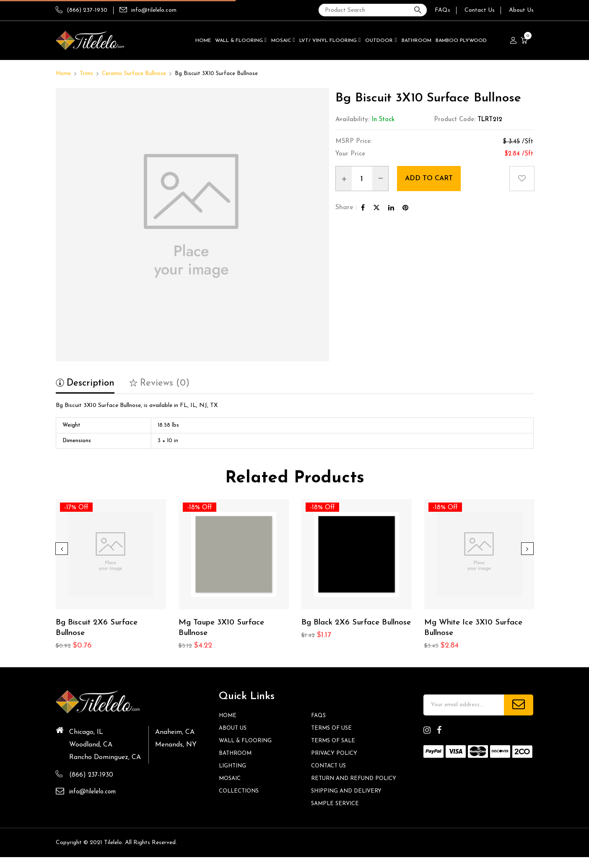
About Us (521, 10)
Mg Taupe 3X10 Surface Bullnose (225, 629)
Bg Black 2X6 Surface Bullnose (343, 629)
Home (63, 74)
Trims (86, 74)
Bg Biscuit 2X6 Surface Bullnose (100, 629)
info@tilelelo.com (154, 10)
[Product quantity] (362, 179)
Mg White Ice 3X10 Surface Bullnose (477, 629)
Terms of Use (333, 729)
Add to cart (435, 178)
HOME (229, 716)
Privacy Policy (336, 754)
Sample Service (337, 815)
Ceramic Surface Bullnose (134, 74)
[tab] (85, 386)
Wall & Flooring (248, 742)
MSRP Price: (354, 141)
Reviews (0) (159, 383)
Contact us (331, 767)
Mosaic (231, 779)
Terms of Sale (335, 742)
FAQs (442, 10)
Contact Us (480, 10)
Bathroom (237, 754)
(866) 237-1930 (82, 10)
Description (85, 383)
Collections (241, 792)
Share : (346, 207)
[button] (525, 41)
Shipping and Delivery (350, 802)
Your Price (350, 154)
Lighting (234, 767)
